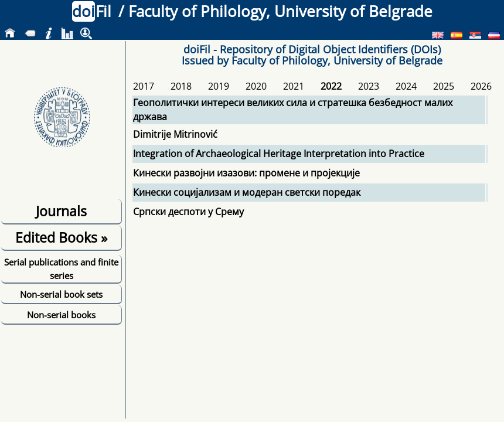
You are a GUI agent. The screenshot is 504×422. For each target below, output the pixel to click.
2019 (219, 86)
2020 (256, 86)
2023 (369, 86)
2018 (181, 86)
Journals (61, 211)
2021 (294, 86)
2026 (481, 86)
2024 (406, 86)
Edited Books (61, 237)
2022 (331, 86)
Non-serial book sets (61, 294)
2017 (144, 86)
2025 (444, 86)
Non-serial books (61, 315)
